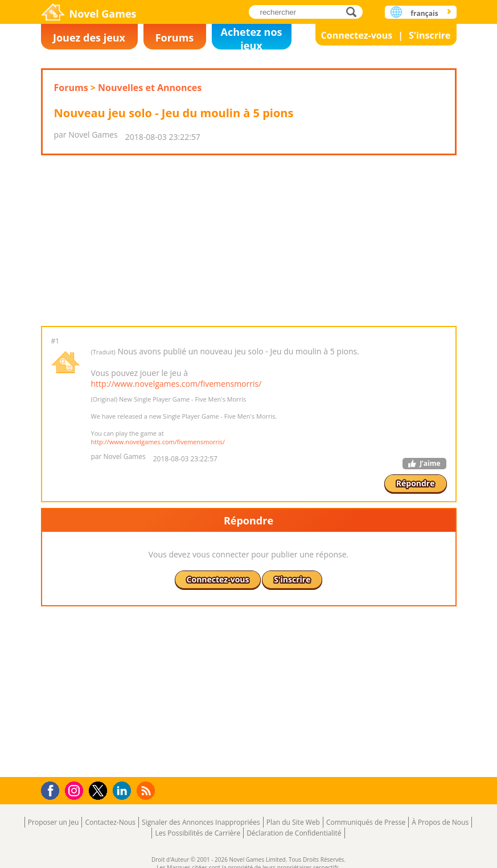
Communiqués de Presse (366, 822)
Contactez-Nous (110, 822)
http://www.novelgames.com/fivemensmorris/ (176, 384)
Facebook (53, 789)
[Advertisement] (248, 241)
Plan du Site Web (293, 822)
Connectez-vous (357, 35)
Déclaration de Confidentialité (294, 833)
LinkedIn (124, 791)
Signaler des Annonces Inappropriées (201, 822)
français (424, 13)
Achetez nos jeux (252, 37)
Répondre (416, 483)
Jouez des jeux (89, 38)
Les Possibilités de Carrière (198, 833)
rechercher (354, 12)
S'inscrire (430, 35)
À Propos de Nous (440, 822)
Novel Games (103, 14)
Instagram (76, 790)
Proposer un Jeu (54, 822)
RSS (147, 790)
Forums (175, 38)
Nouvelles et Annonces (150, 88)
